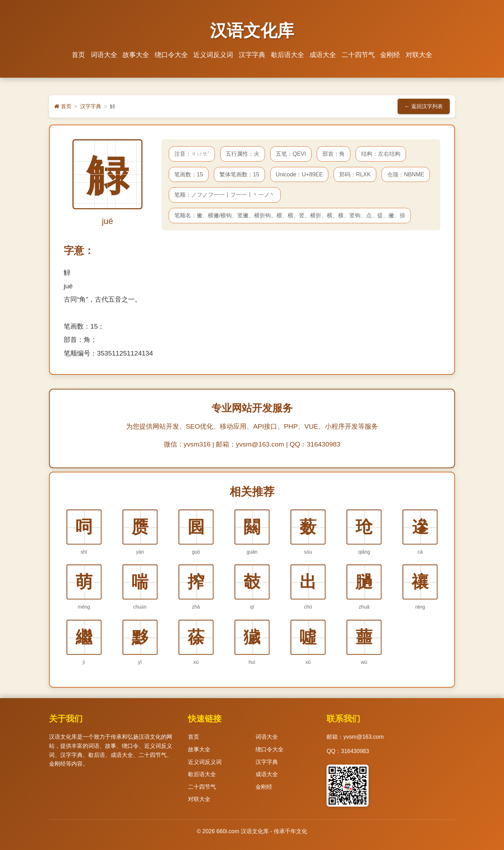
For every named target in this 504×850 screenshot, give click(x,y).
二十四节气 (357, 55)
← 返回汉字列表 (424, 107)
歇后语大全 (287, 55)
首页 (80, 55)
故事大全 (137, 55)
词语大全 (105, 55)
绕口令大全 (172, 55)
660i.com (228, 832)
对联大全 (417, 55)
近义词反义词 (214, 55)
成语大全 (322, 55)
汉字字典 (252, 55)
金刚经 (389, 55)
